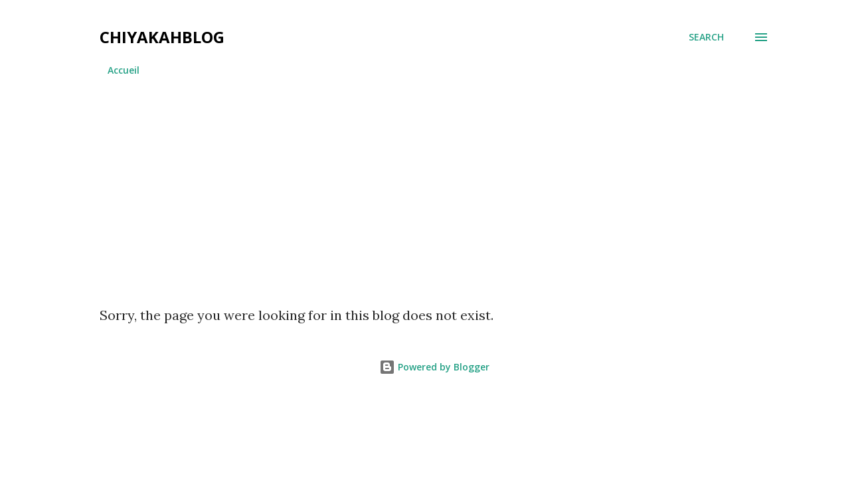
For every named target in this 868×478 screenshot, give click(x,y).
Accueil (124, 70)
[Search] (706, 37)
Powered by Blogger (434, 367)
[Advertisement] (434, 186)
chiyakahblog (162, 37)
